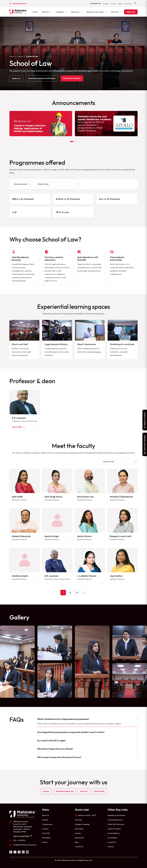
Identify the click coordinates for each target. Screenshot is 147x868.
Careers (46, 791)
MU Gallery (46, 838)
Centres (45, 829)
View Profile (17, 427)
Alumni (120, 4)
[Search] (135, 4)
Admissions (77, 12)
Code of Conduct (114, 829)
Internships (79, 829)
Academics (61, 12)
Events (45, 842)
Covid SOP (112, 842)
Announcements (19, 4)
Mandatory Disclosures (117, 815)
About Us (47, 12)
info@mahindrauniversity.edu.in (25, 845)
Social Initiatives (114, 833)
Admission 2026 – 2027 (87, 815)
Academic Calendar (82, 824)
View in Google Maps (21, 836)
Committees (112, 838)
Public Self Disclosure (116, 824)
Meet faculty (99, 791)
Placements (79, 838)
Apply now (131, 12)
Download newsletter (72, 78)
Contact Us (79, 847)
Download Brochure (115, 820)
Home (35, 12)
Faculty (114, 4)
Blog (77, 842)
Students (106, 4)
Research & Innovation (96, 12)
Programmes (47, 824)
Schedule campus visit (65, 791)
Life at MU (116, 12)
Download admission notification (42, 78)
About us (84, 791)
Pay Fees (78, 820)
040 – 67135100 (19, 840)
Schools (20, 56)
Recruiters (128, 4)
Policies (111, 847)
